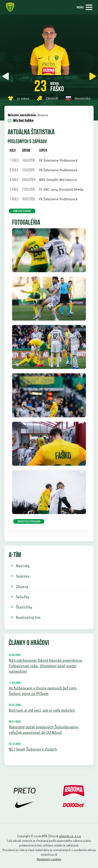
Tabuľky (22, 597)
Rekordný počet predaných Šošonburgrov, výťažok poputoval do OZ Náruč (44, 729)
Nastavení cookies (49, 859)
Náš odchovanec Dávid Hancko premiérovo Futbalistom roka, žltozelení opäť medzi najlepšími (45, 666)
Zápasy (22, 586)
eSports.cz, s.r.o (70, 836)
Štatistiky (24, 607)
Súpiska (23, 576)
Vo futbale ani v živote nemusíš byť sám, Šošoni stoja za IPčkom (43, 691)
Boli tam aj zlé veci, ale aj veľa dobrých (42, 710)
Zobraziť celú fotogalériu (29, 522)
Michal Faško (21, 120)
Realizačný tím (28, 617)
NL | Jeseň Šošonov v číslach (33, 749)
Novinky (23, 566)
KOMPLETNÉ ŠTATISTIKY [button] (22, 211)
